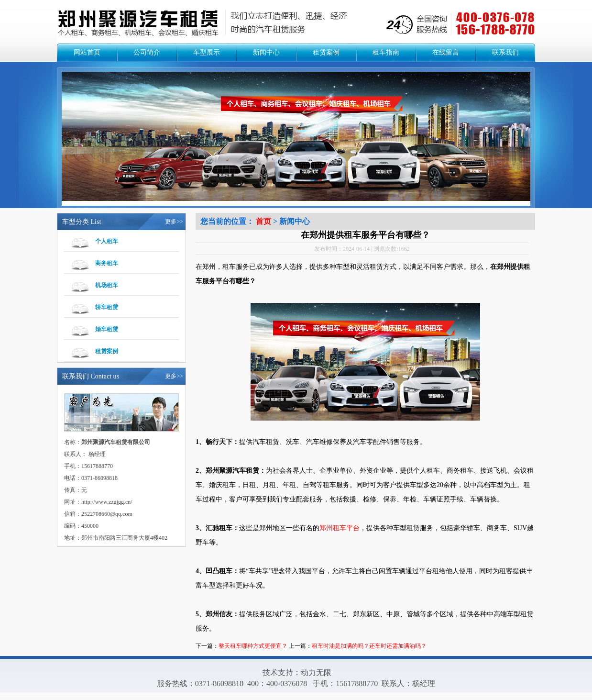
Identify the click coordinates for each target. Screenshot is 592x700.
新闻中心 (266, 52)
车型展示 (207, 52)
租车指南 (386, 52)
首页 (263, 221)
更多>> (174, 222)
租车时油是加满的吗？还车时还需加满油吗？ (369, 646)
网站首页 (87, 52)
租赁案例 (326, 52)
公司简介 (147, 52)
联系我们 (505, 52)
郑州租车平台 (340, 528)
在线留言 (446, 52)
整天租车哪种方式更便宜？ (253, 646)
